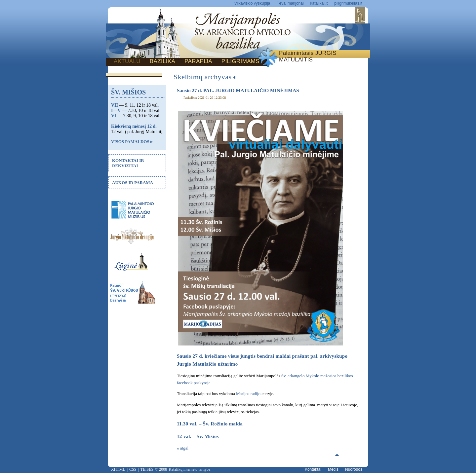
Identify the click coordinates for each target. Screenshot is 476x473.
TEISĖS (147, 469)
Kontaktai (313, 469)
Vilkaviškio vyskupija (252, 3)
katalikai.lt (319, 3)
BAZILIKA (162, 61)
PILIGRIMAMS (240, 61)
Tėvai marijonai (290, 3)
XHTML (118, 469)
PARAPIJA (198, 61)
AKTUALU (127, 61)
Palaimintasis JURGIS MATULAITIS (308, 56)
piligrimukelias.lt (348, 3)
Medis (333, 469)
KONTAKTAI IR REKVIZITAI (128, 163)
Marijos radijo (248, 394)
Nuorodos (354, 469)
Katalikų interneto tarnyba (189, 469)
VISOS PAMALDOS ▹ (132, 142)
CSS (133, 469)
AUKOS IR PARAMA (133, 182)
